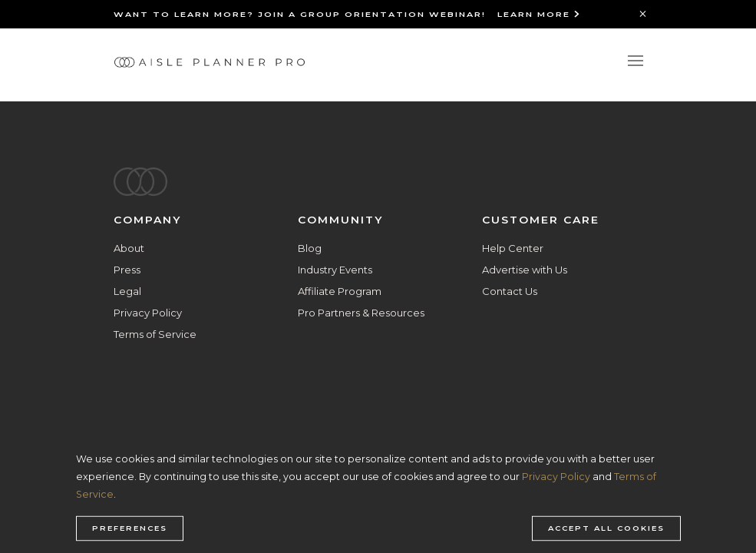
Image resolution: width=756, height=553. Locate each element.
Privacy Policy (148, 313)
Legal (127, 291)
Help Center (513, 248)
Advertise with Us (525, 270)
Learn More (539, 14)
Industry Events (335, 270)
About (129, 248)
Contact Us (510, 291)
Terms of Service (155, 334)
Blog (310, 248)
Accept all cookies (606, 528)
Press (127, 270)
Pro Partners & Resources (361, 313)
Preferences (130, 528)
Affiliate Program (340, 291)
